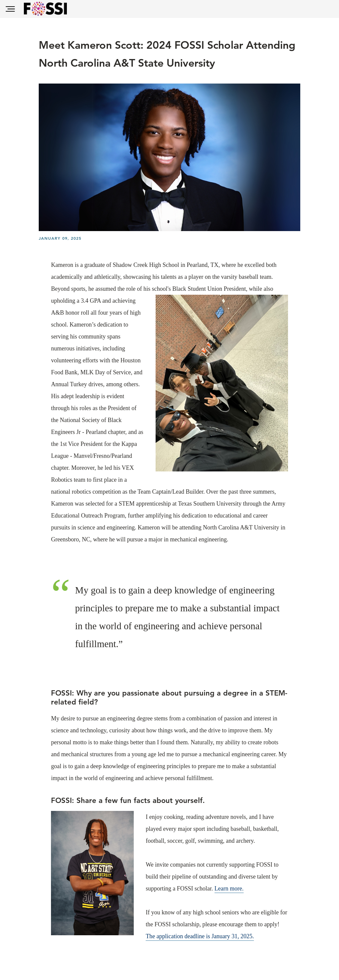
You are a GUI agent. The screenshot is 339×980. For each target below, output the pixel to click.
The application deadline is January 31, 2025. (200, 936)
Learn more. (229, 888)
